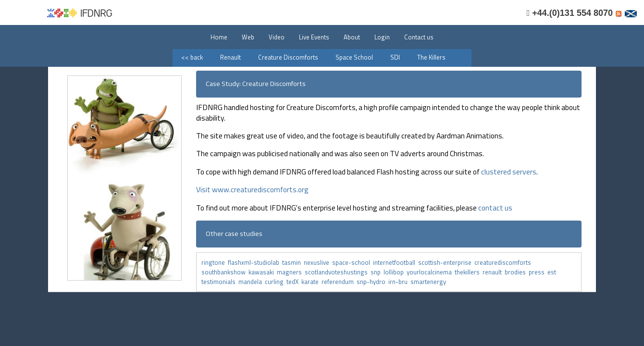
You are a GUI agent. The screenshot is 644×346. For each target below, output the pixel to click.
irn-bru (399, 282)
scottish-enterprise (446, 262)
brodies (517, 272)
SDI (395, 57)
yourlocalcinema (431, 272)
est (552, 272)
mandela (252, 282)
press (538, 272)
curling (276, 282)
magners (291, 272)
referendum (339, 282)
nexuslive (318, 262)
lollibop (395, 272)
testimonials (220, 282)
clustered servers (509, 172)
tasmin (293, 262)
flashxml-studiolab (255, 262)
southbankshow (225, 272)
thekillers (469, 272)
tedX (294, 282)
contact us (495, 208)
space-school (353, 262)
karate (311, 282)
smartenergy (429, 282)
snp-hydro (372, 282)
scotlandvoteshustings (338, 272)
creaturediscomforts (503, 262)
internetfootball (396, 262)
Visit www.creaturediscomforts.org (252, 189)
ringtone (213, 262)
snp (377, 272)
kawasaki (263, 272)
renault (494, 272)
